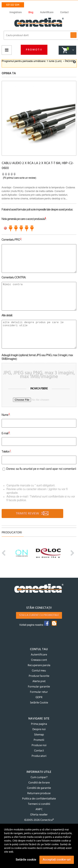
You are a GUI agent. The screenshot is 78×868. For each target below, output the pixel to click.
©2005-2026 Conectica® (39, 820)
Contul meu (39, 671)
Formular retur (39, 692)
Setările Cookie (39, 703)
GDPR (39, 697)
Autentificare (39, 655)
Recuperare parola (39, 665)
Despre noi (39, 729)
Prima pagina (39, 724)
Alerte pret (39, 681)
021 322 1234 (13, 5)
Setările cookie (26, 860)
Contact (39, 751)
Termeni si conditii (39, 804)
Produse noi (39, 745)
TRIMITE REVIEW (32, 514)
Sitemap (39, 735)
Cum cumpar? (39, 777)
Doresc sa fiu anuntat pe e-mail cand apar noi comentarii (41, 469)
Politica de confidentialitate (39, 799)
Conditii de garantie (39, 788)
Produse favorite (39, 676)
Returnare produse (39, 793)
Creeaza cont (39, 660)
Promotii (34, 50)
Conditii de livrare (39, 783)
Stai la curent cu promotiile (39, 615)
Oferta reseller (39, 815)
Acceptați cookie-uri (57, 860)
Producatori (39, 756)
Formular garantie (39, 687)
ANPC (39, 809)
